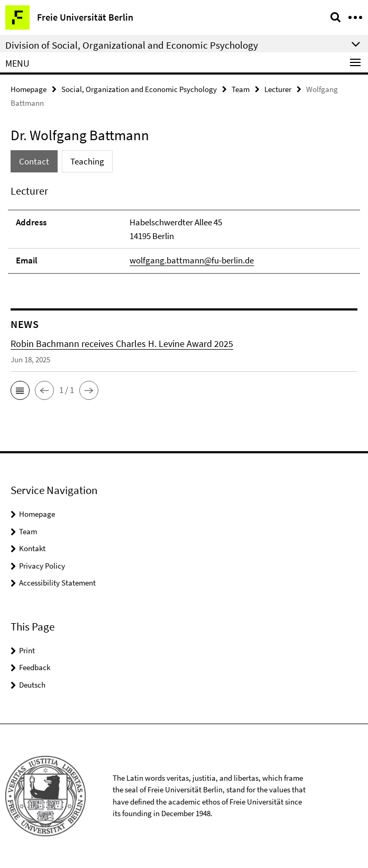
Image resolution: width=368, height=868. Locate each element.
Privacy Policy (42, 566)
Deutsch (32, 685)
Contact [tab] (34, 161)
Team (241, 89)
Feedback (35, 667)
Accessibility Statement (57, 583)
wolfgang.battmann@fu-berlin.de (192, 260)
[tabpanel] (184, 229)
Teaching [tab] (87, 161)
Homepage (29, 89)
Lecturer (278, 89)
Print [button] (27, 650)
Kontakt (32, 548)
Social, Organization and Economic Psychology (139, 89)
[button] (20, 390)
